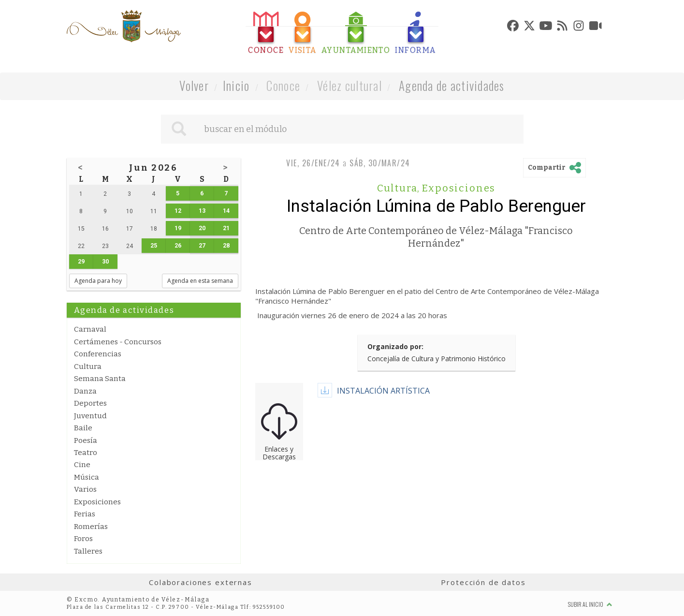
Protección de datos (483, 582)
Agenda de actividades (452, 85)
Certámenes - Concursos (118, 342)
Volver (194, 85)
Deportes (90, 403)
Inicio (236, 85)
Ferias (85, 514)
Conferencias (98, 354)
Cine (82, 465)
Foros (83, 539)
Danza (85, 391)
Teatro (86, 453)
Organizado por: (395, 346)
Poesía (86, 440)
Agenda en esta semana (200, 281)
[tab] (266, 33)
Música (87, 477)
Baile (83, 428)
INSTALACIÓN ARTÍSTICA (383, 391)
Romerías (91, 527)
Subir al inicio (590, 604)
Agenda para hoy (98, 281)
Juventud (90, 416)
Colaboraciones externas (201, 582)
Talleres (88, 551)
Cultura (88, 367)
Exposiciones (97, 502)
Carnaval (90, 329)
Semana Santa (100, 379)
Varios (85, 489)
